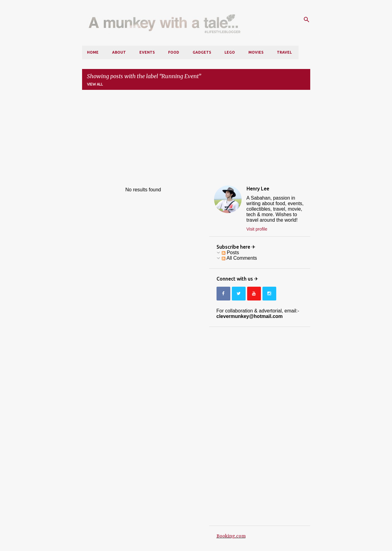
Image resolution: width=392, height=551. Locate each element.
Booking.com (231, 536)
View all (95, 84)
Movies (256, 52)
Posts (230, 253)
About (119, 52)
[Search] (307, 20)
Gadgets (202, 52)
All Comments (239, 258)
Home (93, 52)
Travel (284, 52)
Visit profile (257, 229)
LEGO (230, 52)
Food (174, 52)
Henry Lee (258, 189)
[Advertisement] (196, 138)
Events (147, 52)
